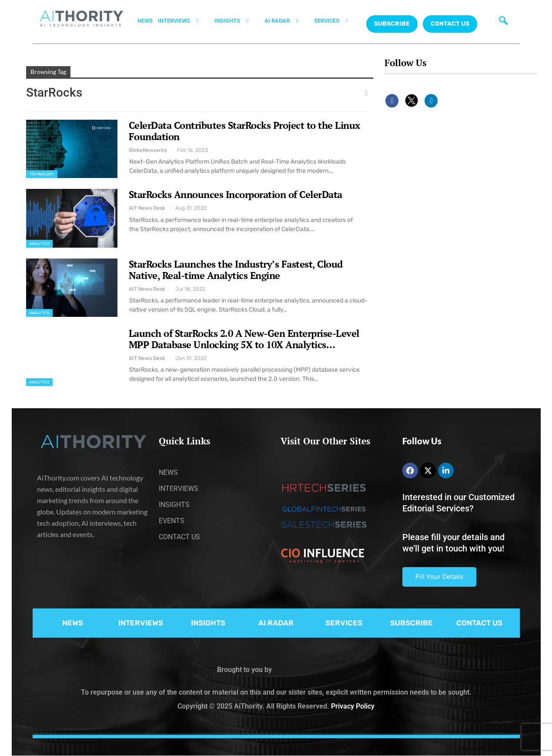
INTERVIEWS (184, 21)
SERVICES (336, 21)
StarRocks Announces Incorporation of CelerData (236, 194)
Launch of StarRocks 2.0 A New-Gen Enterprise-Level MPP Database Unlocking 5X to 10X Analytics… (244, 339)
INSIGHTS (237, 21)
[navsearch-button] (501, 20)
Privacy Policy (353, 706)
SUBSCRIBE (411, 623)
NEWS (145, 21)
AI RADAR (287, 21)
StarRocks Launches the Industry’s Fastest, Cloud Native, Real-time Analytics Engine (236, 270)
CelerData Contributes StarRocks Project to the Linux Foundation (244, 131)
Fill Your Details (439, 577)
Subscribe (392, 24)
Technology (42, 174)
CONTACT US (450, 24)
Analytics (40, 244)
